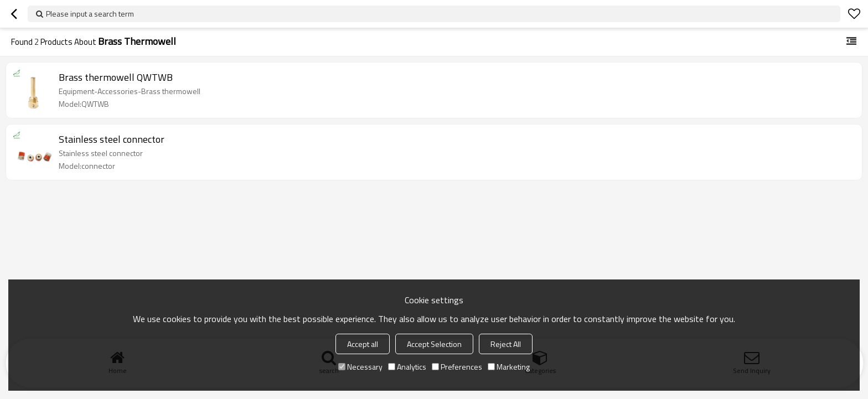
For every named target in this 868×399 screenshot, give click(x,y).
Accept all (363, 344)
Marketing (509, 367)
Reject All (506, 344)
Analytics (407, 367)
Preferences (457, 367)
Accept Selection (434, 344)
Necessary (360, 367)
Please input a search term (90, 14)
